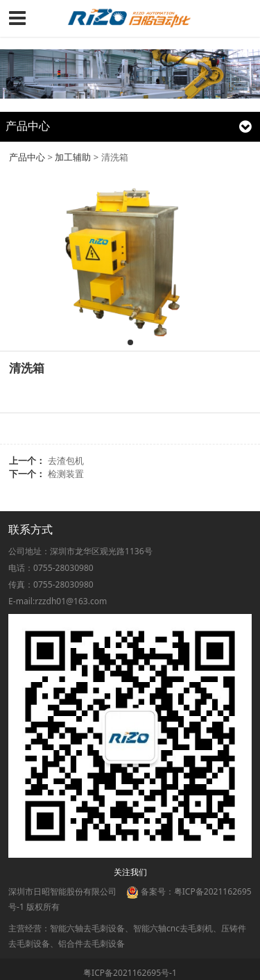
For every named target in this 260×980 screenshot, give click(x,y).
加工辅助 (73, 157)
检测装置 (66, 474)
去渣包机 (66, 460)
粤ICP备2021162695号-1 (130, 973)
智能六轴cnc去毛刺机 (173, 928)
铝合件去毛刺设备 (92, 944)
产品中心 (27, 157)
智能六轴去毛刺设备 (87, 928)
